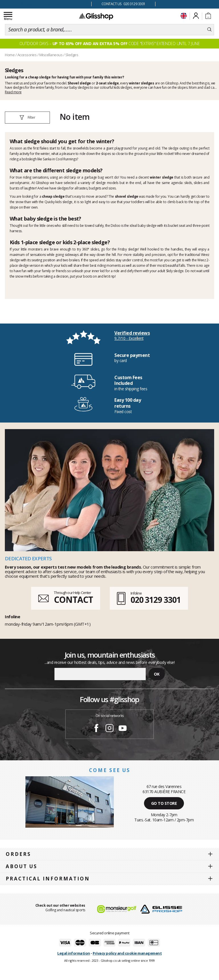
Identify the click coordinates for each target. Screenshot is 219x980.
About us (22, 866)
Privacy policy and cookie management (127, 953)
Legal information (74, 953)
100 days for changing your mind (46, 4)
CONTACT (73, 600)
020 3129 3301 (156, 600)
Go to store (164, 803)
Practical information (48, 879)
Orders (18, 854)
